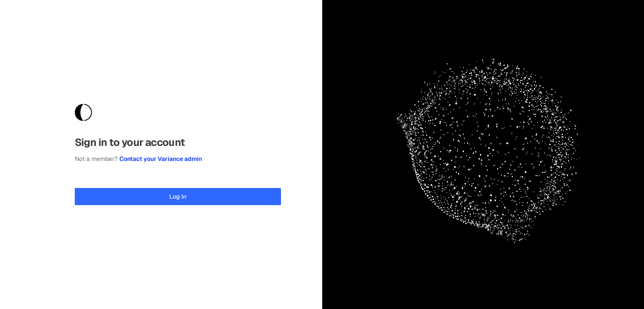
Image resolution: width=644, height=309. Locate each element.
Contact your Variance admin (161, 159)
